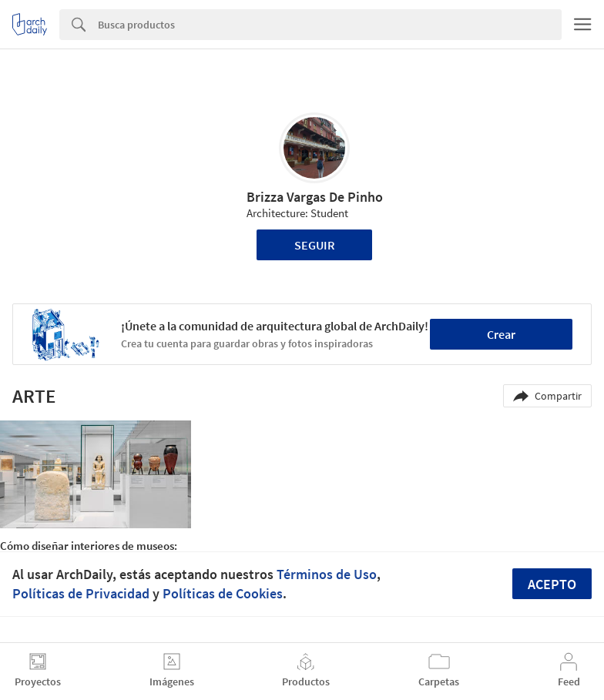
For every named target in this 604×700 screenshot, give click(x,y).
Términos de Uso (327, 574)
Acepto (552, 584)
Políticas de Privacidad (81, 593)
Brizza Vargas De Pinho (315, 197)
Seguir (315, 245)
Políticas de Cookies (223, 593)
